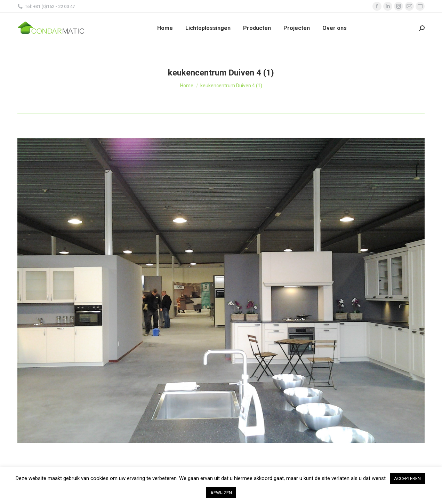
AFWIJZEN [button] (221, 493)
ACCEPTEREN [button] (407, 478)
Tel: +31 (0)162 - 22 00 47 (46, 6)
